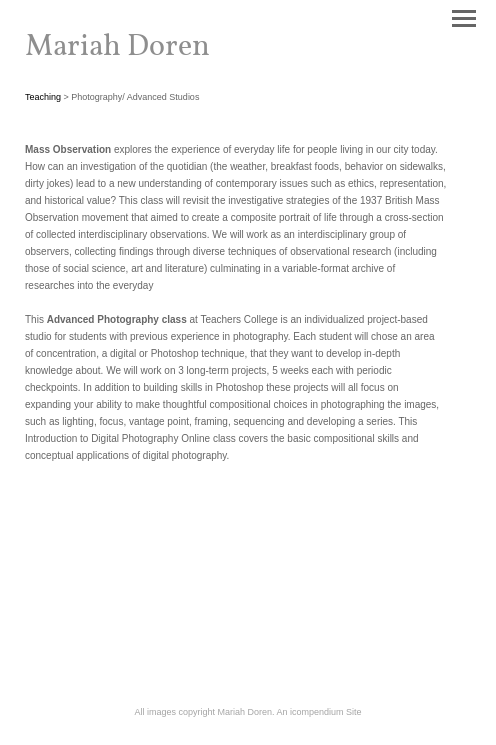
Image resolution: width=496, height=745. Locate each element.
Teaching (43, 97)
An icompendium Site (319, 712)
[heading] (117, 51)
